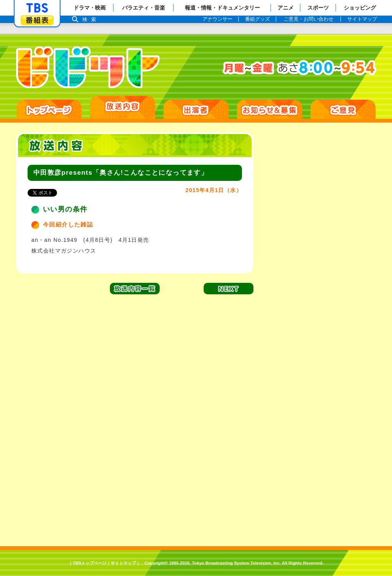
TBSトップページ (90, 563)
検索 (91, 19)
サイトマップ (123, 563)
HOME (49, 109)
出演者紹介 (196, 109)
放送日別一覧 (122, 107)
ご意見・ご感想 (343, 109)
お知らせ (269, 109)
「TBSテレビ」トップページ (37, 8)
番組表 (37, 20)
